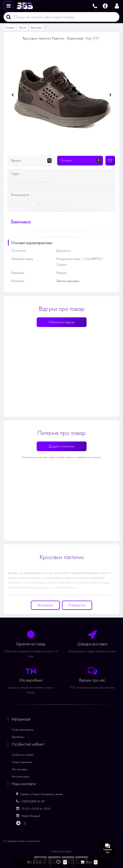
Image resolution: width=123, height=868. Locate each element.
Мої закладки (20, 769)
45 (63, 203)
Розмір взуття (20, 195)
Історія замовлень (22, 762)
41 (30, 203)
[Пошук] (7, 17)
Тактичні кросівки (68, 281)
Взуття (23, 28)
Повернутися (77, 605)
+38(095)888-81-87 (30, 801)
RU (29, 862)
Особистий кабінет (23, 755)
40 (21, 203)
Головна (10, 28)
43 (46, 203)
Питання (81, 161)
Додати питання (62, 446)
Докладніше (45, 605)
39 (13, 203)
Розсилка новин (20, 776)
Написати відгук (62, 322)
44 (55, 203)
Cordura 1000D (20, 182)
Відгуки (31, 161)
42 (38, 203)
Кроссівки (36, 28)
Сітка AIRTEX (41, 182)
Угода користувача (23, 730)
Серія (15, 174)
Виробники (18, 737)
